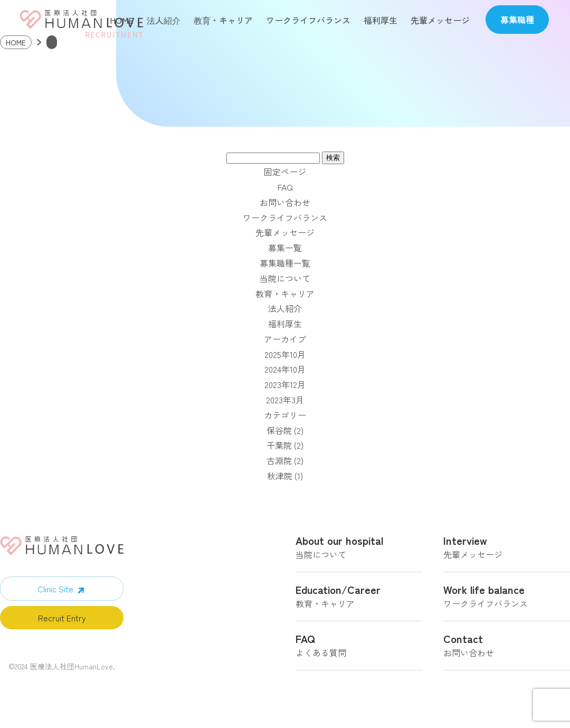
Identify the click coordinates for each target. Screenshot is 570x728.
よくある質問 (359, 648)
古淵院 (279, 462)
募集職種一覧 (285, 264)
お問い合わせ (285, 204)
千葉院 (279, 447)
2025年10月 (285, 356)
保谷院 (279, 432)
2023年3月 (285, 401)
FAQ (285, 188)
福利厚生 (381, 20)
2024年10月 (285, 371)
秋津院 (280, 477)
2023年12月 (285, 386)
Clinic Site (55, 590)
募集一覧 (285, 249)
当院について (285, 280)
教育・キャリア (223, 20)
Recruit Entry (62, 619)
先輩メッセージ (440, 20)
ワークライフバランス (308, 20)
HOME (122, 20)
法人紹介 (164, 20)
